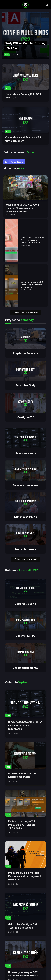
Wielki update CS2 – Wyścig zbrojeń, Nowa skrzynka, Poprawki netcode (22, 208)
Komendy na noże (26, 658)
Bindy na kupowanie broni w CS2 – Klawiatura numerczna (25, 835)
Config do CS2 (26, 526)
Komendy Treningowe (26, 594)
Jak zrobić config (26, 713)
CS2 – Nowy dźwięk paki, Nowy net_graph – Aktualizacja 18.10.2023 (33, 267)
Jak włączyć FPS (26, 745)
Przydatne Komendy (26, 462)
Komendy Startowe (26, 626)
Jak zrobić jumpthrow (26, 777)
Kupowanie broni (26, 562)
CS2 (8, 88)
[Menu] (4, 5)
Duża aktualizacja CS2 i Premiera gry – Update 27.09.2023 (32, 367)
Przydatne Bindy (26, 494)
